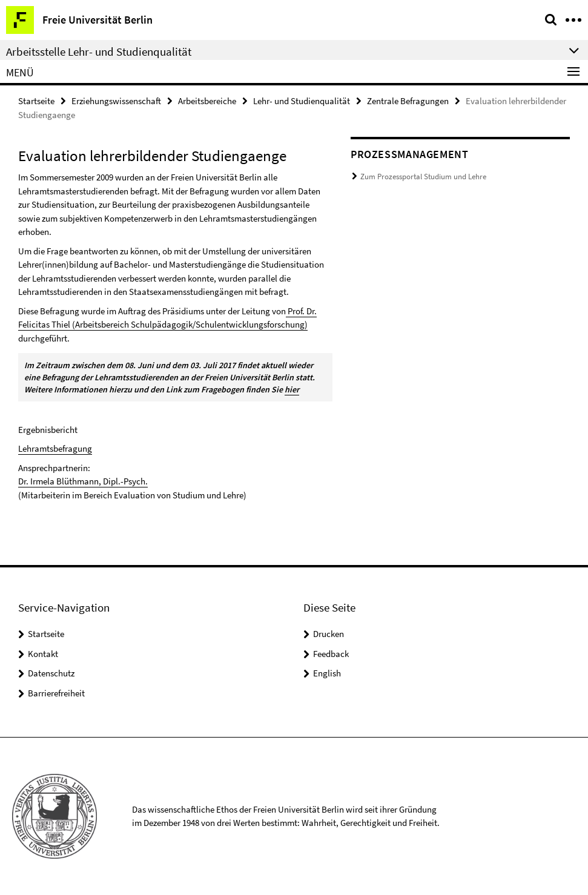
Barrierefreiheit (56, 693)
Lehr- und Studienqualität (302, 101)
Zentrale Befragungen (408, 101)
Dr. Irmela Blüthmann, (61, 481)
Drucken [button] (329, 634)
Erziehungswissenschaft (116, 101)
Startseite (36, 101)
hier (292, 389)
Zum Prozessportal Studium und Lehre (423, 177)
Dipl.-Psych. (125, 481)
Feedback (331, 654)
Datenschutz (51, 673)
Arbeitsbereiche (207, 101)
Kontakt (43, 654)
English (327, 673)
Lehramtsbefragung (55, 448)
